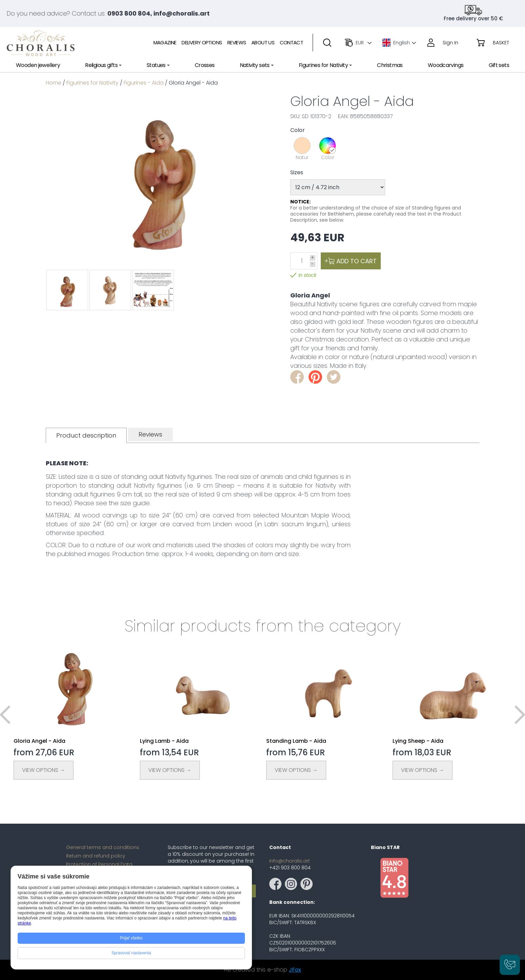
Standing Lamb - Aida (296, 741)
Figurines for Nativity (92, 83)
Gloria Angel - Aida (39, 741)
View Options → (44, 770)
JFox (295, 970)
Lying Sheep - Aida (418, 741)
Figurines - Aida (144, 83)
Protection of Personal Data (99, 864)
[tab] (86, 435)
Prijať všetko (131, 938)
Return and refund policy (96, 856)
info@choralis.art (290, 861)
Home (54, 83)
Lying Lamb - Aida (164, 741)
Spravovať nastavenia (131, 953)
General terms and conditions (103, 847)
